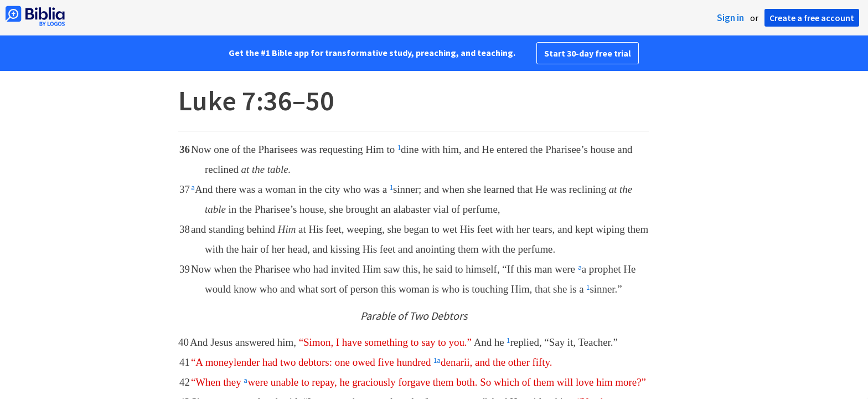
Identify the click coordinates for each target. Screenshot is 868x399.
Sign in (730, 18)
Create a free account (812, 18)
